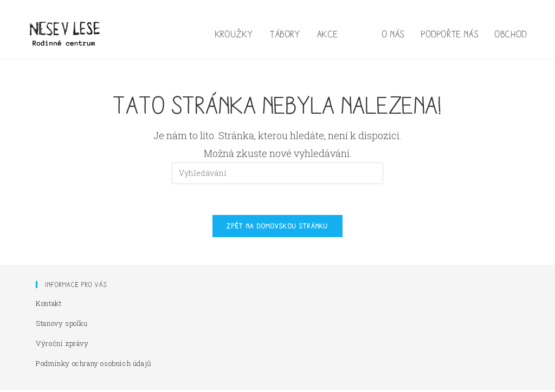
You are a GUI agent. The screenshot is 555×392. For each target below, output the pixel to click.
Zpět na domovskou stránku (277, 228)
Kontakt (49, 305)
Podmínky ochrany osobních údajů (94, 365)
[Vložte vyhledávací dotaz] (277, 173)
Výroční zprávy (62, 345)
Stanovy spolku (62, 325)
